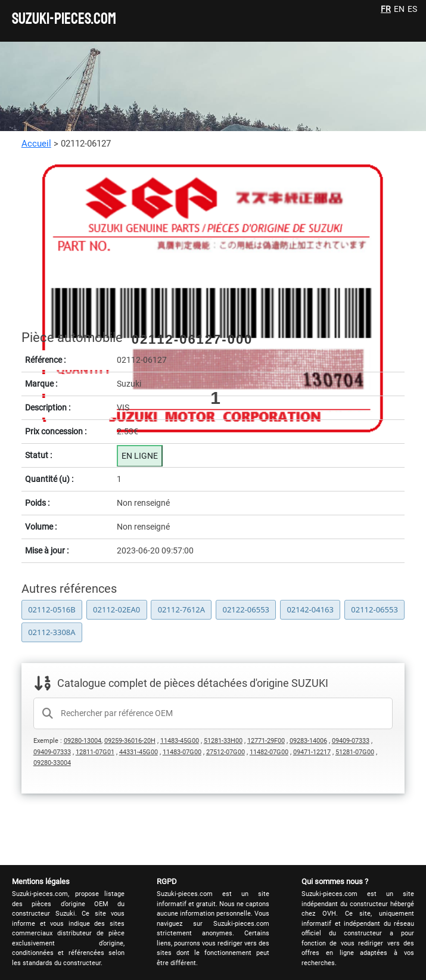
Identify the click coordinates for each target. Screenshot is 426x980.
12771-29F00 (266, 741)
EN (399, 9)
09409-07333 (351, 741)
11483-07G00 (182, 752)
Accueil (36, 144)
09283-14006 (308, 741)
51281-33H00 (223, 741)
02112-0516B (52, 609)
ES (412, 9)
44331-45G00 (139, 752)
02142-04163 (310, 609)
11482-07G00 (269, 752)
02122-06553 (246, 609)
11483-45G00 (180, 741)
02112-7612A (181, 609)
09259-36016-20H (130, 741)
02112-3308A (52, 632)
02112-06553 (374, 609)
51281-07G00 (355, 752)
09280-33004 (52, 763)
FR (386, 9)
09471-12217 (312, 752)
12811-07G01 (95, 752)
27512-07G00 (226, 752)
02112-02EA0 (116, 609)
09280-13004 (83, 741)
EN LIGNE (140, 456)
